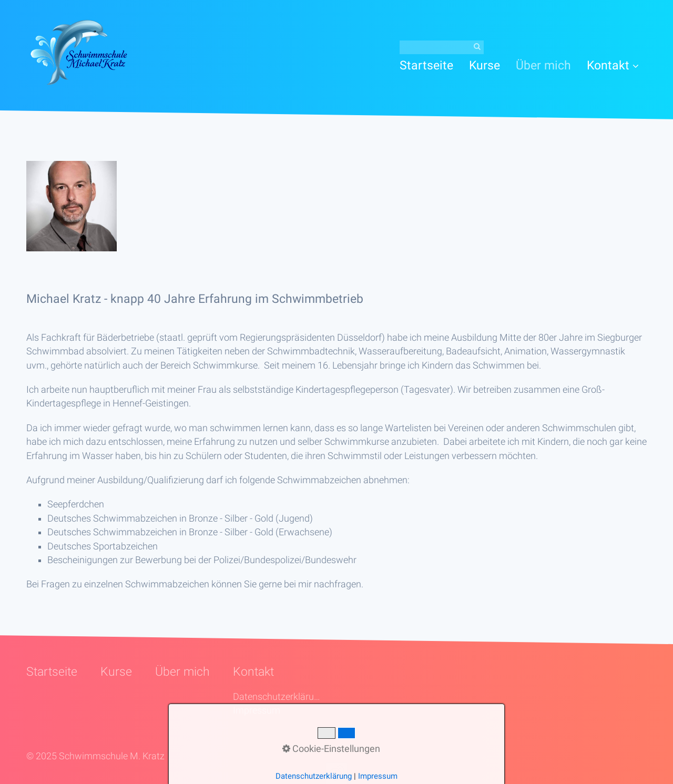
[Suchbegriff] (442, 47)
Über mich (543, 65)
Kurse (485, 65)
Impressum (257, 710)
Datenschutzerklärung (278, 697)
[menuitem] (430, 65)
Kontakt (613, 65)
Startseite (426, 65)
